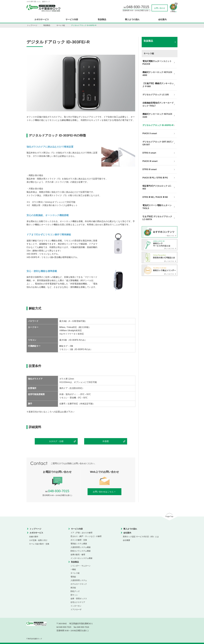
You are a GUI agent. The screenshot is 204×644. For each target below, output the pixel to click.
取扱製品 (102, 20)
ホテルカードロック (79, 584)
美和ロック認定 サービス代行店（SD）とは (141, 537)
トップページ (32, 25)
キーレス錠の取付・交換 (39, 544)
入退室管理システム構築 (81, 547)
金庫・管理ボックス (79, 599)
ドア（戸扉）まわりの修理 (81, 533)
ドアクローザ (76, 609)
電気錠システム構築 (79, 544)
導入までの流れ (132, 20)
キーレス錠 (61, 25)
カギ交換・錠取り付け (38, 540)
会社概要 (126, 540)
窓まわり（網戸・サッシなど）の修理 (86, 536)
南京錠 (73, 588)
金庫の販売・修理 (78, 555)
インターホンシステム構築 (81, 558)
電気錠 (73, 577)
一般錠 (73, 569)
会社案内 (162, 20)
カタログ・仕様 (56, 441)
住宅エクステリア (78, 602)
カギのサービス (42, 20)
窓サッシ (74, 595)
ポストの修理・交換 (79, 540)
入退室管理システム (79, 580)
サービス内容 (72, 20)
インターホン (76, 606)
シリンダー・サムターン (81, 566)
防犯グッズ (75, 591)
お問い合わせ (160, 8)
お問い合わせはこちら (105, 492)
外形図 (106, 441)
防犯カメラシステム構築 (81, 551)
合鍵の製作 (34, 537)
